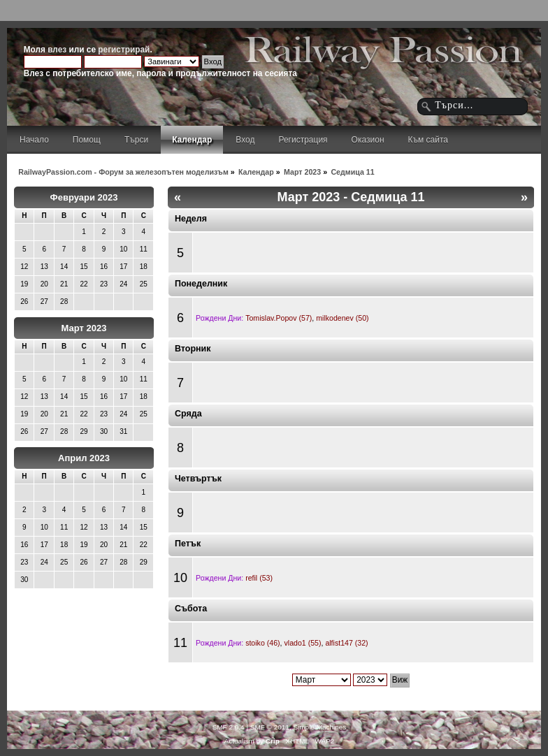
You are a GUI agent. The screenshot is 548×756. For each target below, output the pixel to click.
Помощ (87, 140)
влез (57, 50)
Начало (34, 140)
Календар (192, 140)
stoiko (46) (262, 643)
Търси (136, 140)
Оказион (368, 140)
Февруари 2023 (84, 197)
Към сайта (428, 140)
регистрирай (124, 50)
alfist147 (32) (346, 643)
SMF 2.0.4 (229, 727)
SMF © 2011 (270, 727)
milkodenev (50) (342, 318)
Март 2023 (84, 328)
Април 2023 (84, 458)
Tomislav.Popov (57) (279, 318)
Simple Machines (319, 727)
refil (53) (259, 578)
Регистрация (303, 140)
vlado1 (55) (302, 643)
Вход (245, 140)
